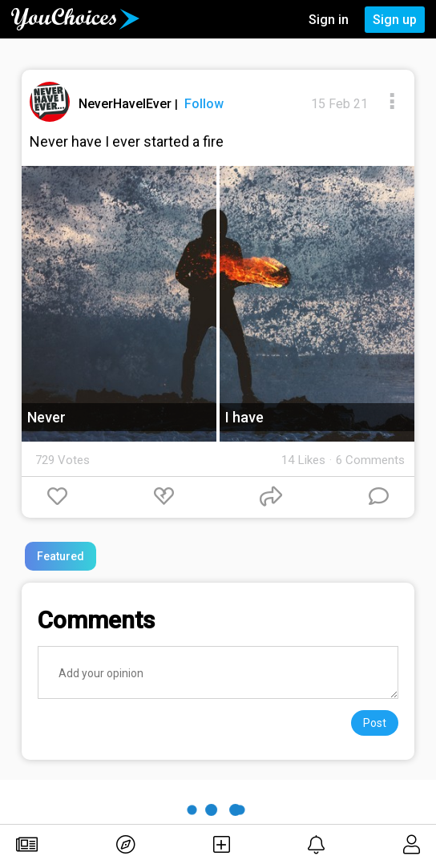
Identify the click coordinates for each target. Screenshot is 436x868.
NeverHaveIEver (127, 104)
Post (375, 723)
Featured (61, 556)
